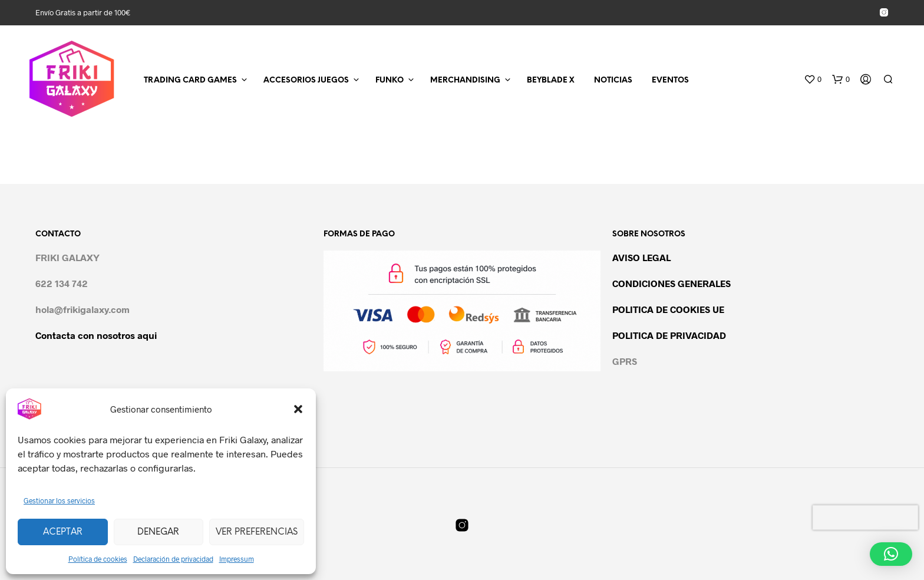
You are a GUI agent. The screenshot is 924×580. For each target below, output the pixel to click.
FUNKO (390, 80)
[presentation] (865, 518)
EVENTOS (670, 80)
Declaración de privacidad (173, 559)
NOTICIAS (613, 80)
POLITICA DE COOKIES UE (668, 309)
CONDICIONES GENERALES (671, 283)
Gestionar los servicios (59, 500)
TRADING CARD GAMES (190, 80)
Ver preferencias (257, 532)
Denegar (158, 532)
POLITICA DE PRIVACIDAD (669, 335)
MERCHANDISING (465, 80)
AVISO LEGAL (641, 257)
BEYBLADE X (551, 80)
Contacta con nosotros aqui (96, 335)
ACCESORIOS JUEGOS (306, 80)
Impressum (237, 559)
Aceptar (63, 532)
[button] (298, 409)
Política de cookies (98, 559)
